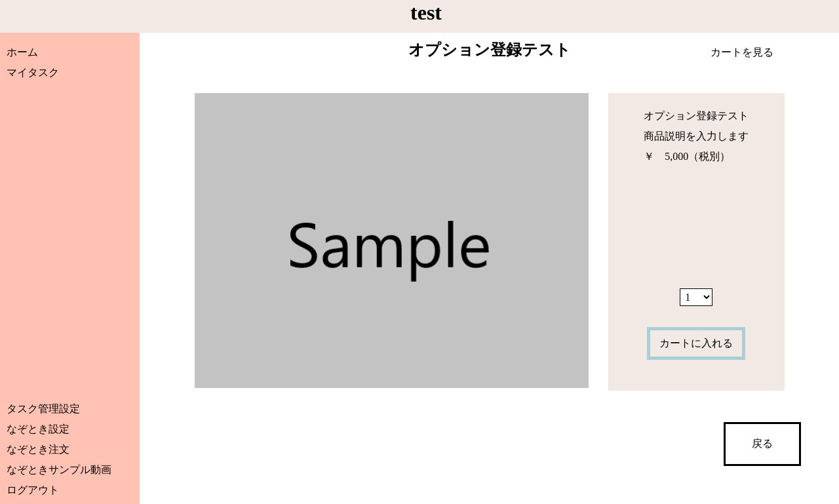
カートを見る (742, 52)
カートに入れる (696, 343)
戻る (762, 443)
